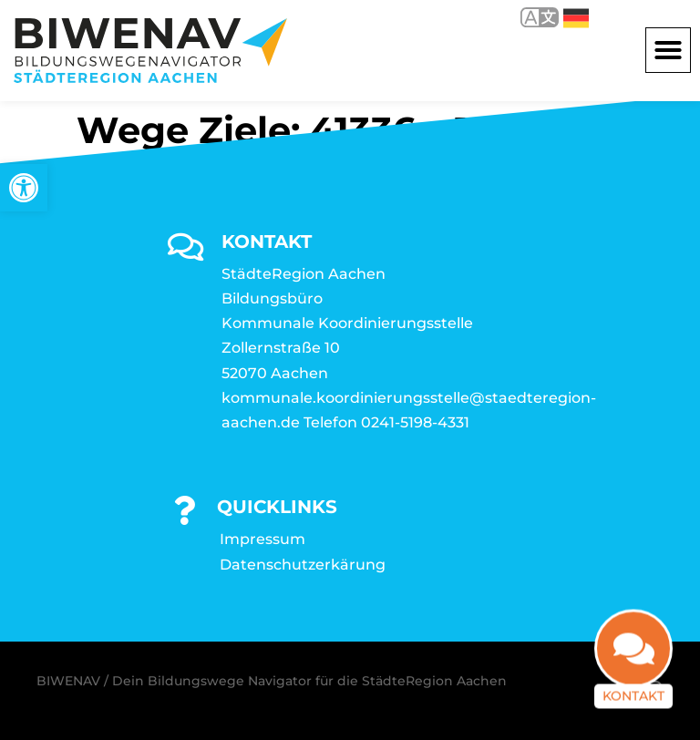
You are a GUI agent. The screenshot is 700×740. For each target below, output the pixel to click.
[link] (24, 188)
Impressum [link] (262, 539)
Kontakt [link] (633, 709)
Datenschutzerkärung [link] (303, 565)
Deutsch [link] (576, 18)
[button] (668, 50)
